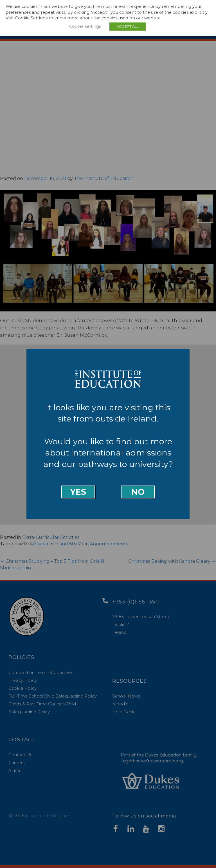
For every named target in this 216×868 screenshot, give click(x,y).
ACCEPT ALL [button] (128, 26)
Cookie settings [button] (85, 26)
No (138, 492)
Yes (78, 492)
